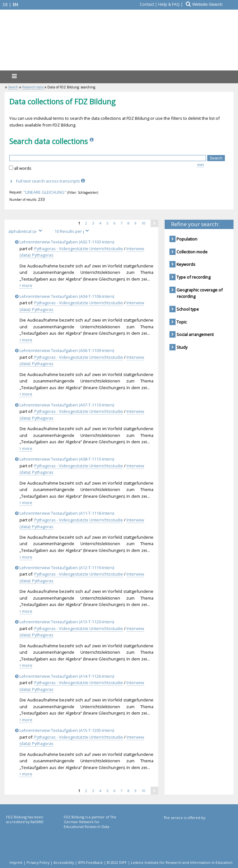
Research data (33, 87)
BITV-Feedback (90, 862)
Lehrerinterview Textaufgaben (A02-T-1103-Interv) (66, 242)
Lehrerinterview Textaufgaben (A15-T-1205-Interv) (66, 730)
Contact (147, 4)
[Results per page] (73, 231)
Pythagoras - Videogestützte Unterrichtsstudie (79, 249)
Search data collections (49, 141)
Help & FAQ (169, 4)
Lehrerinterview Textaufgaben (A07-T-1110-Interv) (66, 405)
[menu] (14, 76)
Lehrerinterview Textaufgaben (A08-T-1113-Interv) (66, 459)
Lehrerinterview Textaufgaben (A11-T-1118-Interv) (66, 513)
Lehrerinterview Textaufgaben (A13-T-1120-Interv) (66, 622)
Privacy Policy (38, 862)
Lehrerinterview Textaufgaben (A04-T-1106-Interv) (66, 296)
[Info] (92, 141)
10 (146, 223)
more (26, 285)
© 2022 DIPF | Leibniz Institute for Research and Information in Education (170, 862)
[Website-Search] (215, 4)
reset (201, 165)
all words (23, 168)
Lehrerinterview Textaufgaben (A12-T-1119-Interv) (66, 568)
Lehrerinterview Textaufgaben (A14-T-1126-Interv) (66, 676)
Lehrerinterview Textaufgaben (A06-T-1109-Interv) (66, 350)
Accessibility (64, 862)
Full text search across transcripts (51, 181)
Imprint (16, 862)
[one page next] (154, 223)
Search (13, 87)
